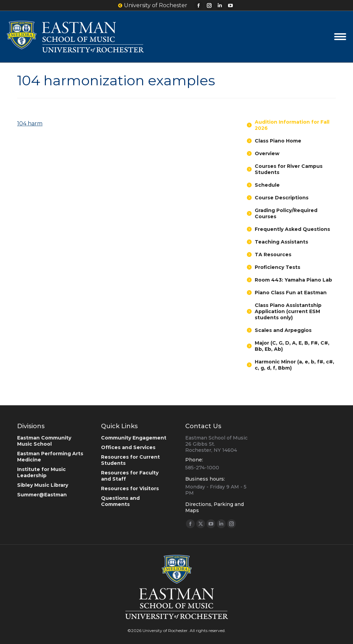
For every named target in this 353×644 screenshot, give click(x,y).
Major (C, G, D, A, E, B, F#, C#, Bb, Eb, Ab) (292, 346)
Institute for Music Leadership (41, 472)
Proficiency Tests (278, 267)
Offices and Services (128, 447)
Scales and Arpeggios (283, 330)
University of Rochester (153, 5)
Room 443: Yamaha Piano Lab (293, 280)
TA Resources (273, 255)
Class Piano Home (278, 141)
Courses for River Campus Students (289, 169)
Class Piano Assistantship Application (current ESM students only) (288, 311)
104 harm (30, 123)
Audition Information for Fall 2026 (292, 125)
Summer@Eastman (42, 495)
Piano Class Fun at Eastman (291, 293)
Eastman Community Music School (44, 441)
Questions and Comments (120, 501)
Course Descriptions (282, 198)
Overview (267, 153)
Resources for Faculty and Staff (130, 476)
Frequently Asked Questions (292, 229)
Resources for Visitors (130, 488)
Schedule (267, 185)
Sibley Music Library (43, 485)
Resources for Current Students (130, 460)
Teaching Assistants (281, 242)
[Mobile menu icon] (340, 37)
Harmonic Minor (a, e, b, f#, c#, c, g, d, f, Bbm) (294, 365)
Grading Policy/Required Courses (286, 213)
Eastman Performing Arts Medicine (50, 457)
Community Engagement (134, 438)
